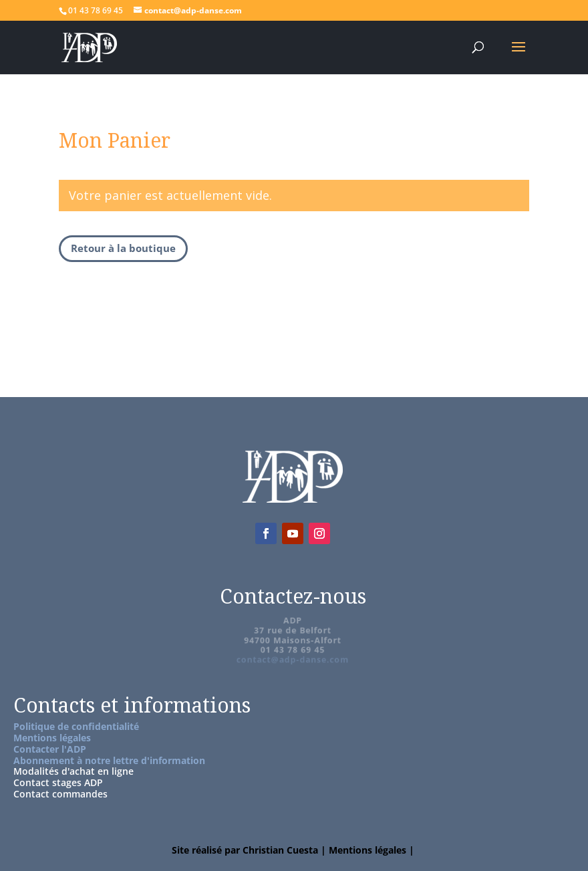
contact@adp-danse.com (293, 659)
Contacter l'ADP (50, 749)
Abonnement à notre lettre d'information (109, 760)
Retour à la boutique (123, 248)
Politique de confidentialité (76, 726)
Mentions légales (52, 738)
